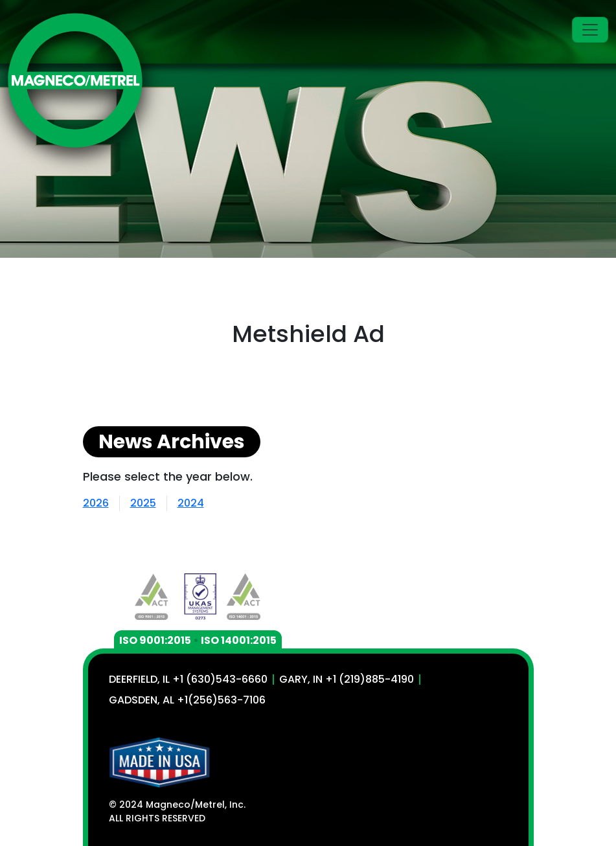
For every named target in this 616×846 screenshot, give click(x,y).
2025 (143, 503)
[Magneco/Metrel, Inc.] (75, 80)
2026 (96, 503)
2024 (191, 503)
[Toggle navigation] (590, 30)
